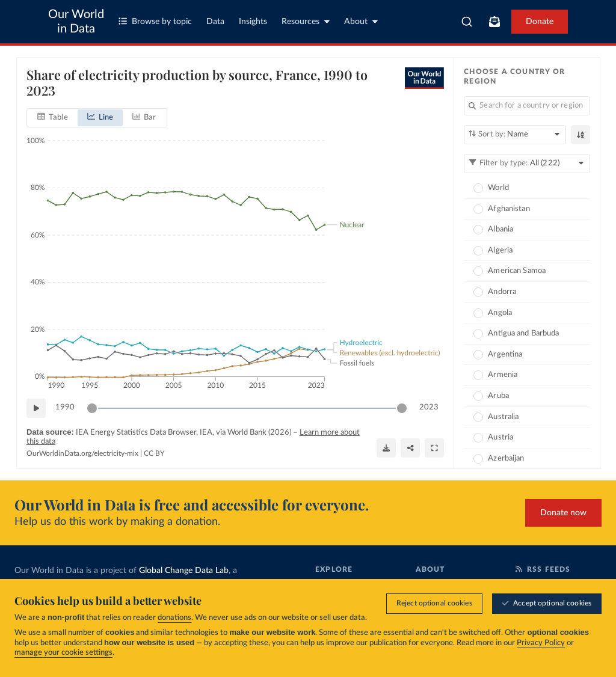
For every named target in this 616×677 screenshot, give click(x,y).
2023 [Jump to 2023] (429, 407)
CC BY (154, 453)
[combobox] (467, 22)
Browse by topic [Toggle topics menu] (155, 21)
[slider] (92, 408)
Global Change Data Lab (184, 571)
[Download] (386, 448)
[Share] (410, 448)
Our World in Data (76, 22)
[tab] (53, 118)
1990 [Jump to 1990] (65, 407)
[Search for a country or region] (527, 106)
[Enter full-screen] (434, 448)
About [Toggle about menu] (361, 21)
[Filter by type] (527, 164)
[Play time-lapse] (36, 408)
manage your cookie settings (63, 653)
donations (174, 618)
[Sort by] (515, 135)
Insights (253, 22)
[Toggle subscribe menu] (494, 22)
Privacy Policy (541, 643)
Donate (540, 22)
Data (215, 22)
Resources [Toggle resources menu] (306, 21)
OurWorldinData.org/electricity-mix (82, 453)
